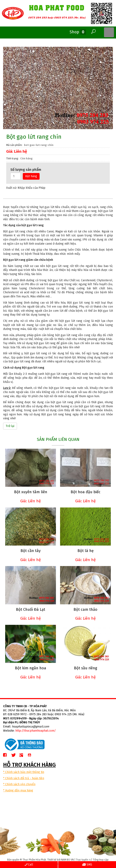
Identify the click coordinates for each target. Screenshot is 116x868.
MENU (109, 32)
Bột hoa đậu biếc (86, 492)
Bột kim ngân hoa (31, 668)
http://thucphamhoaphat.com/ (36, 731)
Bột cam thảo (85, 610)
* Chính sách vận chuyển (19, 784)
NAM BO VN (67, 860)
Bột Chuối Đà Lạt (31, 610)
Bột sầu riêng (86, 668)
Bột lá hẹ (86, 551)
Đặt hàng (31, 176)
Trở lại (10, 426)
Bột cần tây (31, 551)
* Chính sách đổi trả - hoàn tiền (24, 778)
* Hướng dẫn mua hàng (18, 790)
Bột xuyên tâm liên (31, 492)
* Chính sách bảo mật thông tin (24, 772)
